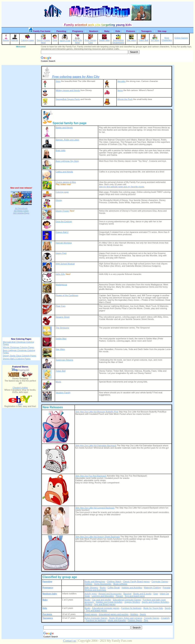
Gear (156, 594)
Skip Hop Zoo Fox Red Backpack (91, 476)
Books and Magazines (95, 581)
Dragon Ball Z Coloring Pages (17, 359)
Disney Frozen (62, 211)
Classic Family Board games (136, 581)
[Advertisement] (21, 125)
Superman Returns (64, 360)
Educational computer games (106, 608)
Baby (107, 31)
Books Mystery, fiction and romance (126, 618)
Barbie (6, 39)
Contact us (70, 641)
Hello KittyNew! (78, 40)
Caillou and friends (64, 172)
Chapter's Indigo (20, 388)
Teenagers (146, 31)
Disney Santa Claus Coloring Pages (20, 356)
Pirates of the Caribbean (67, 295)
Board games (91, 614)
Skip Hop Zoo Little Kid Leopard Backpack (95, 508)
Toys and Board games (105, 604)
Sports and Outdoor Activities (155, 602)
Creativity (165, 618)
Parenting (61, 31)
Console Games (152, 618)
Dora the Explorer (64, 221)
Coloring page (28, 39)
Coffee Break (114, 588)
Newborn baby (50, 594)
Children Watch (114, 581)
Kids (118, 31)
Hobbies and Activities (132, 588)
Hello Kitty (60, 274)
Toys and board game (135, 596)
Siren (58, 81)
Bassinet (127, 594)
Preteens (131, 31)
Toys (146, 620)
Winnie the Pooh (125, 99)
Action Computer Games (96, 618)
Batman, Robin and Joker (67, 140)
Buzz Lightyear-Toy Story (67, 161)
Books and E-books (142, 594)
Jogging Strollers (132, 602)
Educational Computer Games (127, 600)
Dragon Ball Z (62, 232)
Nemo (120, 90)
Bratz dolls (60, 150)
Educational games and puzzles (114, 614)
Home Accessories (103, 584)
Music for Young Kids (153, 608)
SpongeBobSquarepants (118, 40)
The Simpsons (62, 328)
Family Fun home (40, 31)
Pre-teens (47, 614)
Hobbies (88, 584)
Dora (55, 39)
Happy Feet (65, 40)
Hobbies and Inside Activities (109, 602)
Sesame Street (63, 317)
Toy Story (155, 39)
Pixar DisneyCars (91, 40)
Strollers (88, 604)
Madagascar (61, 285)
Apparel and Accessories (110, 594)
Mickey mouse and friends (68, 90)
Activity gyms (91, 594)
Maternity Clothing (152, 588)
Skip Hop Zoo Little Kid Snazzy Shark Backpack (98, 537)
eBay (20, 403)
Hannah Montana (64, 243)
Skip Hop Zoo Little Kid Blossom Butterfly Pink (97, 412)
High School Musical (65, 264)
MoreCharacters (167, 39)
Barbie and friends (64, 128)
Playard (119, 596)
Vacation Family (63, 393)
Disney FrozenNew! (43, 40)
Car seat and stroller (102, 600)
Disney (59, 200)
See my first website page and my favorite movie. (122, 187)
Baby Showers (91, 588)
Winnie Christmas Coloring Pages (18, 347)
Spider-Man (104, 39)
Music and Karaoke (117, 620)
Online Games (181, 38)
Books (103, 588)
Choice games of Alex (66, 182)
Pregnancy (78, 31)
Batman (15, 39)
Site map (162, 31)
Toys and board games (96, 610)
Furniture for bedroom (131, 608)
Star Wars (131, 39)
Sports (168, 608)
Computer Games (160, 581)
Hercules (121, 81)
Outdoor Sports (135, 620)
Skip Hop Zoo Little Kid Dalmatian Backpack (96, 446)
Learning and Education (103, 596)
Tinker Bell (143, 39)
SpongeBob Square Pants (68, 99)
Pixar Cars (60, 306)
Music (58, 382)
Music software (120, 584)
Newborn (94, 31)
